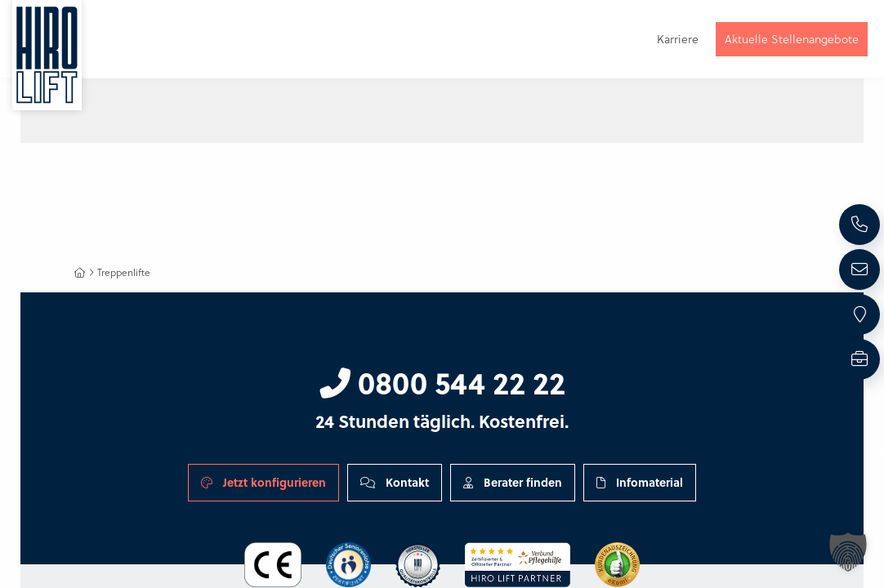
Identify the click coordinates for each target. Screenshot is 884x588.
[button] (848, 552)
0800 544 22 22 (442, 382)
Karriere (678, 39)
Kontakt (395, 482)
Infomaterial (640, 482)
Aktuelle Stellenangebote (792, 39)
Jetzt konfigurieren (263, 482)
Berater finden (513, 482)
